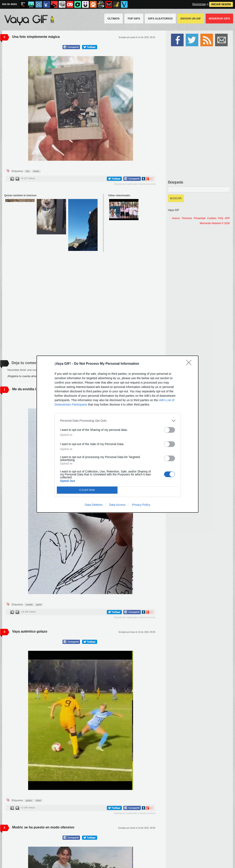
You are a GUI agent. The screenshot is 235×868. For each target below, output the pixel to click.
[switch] (170, 430)
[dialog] (117, 434)
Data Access (117, 505)
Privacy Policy (141, 505)
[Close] (190, 364)
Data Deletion (94, 505)
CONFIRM (87, 490)
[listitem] (117, 421)
